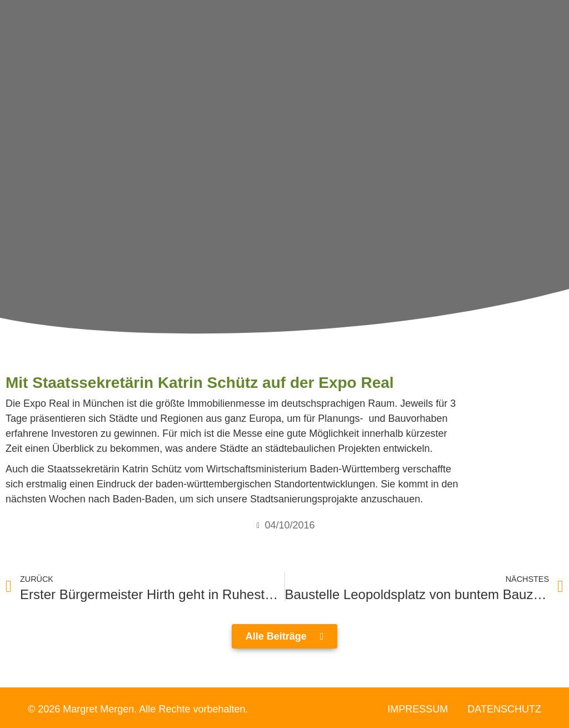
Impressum (418, 709)
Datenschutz (504, 709)
